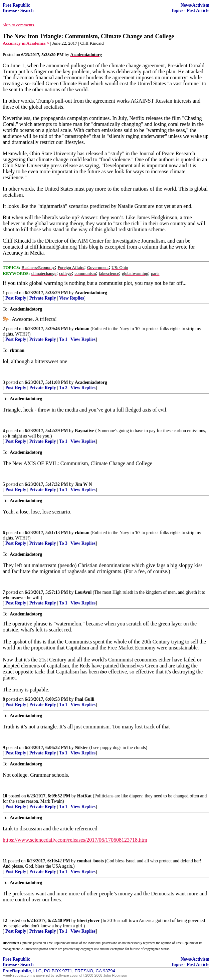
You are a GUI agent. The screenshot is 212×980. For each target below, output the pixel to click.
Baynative (84, 431)
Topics (177, 10)
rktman (82, 329)
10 (5, 796)
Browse (10, 10)
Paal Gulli (85, 699)
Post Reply (16, 298)
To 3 (63, 543)
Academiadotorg (91, 293)
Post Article (198, 10)
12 (5, 921)
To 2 (63, 388)
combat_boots (90, 861)
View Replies (72, 298)
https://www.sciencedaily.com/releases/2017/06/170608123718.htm (75, 840)
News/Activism (195, 5)
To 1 (63, 339)
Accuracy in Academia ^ (26, 43)
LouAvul (83, 592)
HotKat (84, 796)
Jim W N (83, 484)
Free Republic (16, 5)
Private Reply (43, 298)
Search (27, 10)
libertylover (88, 921)
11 (5, 861)
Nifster (81, 748)
